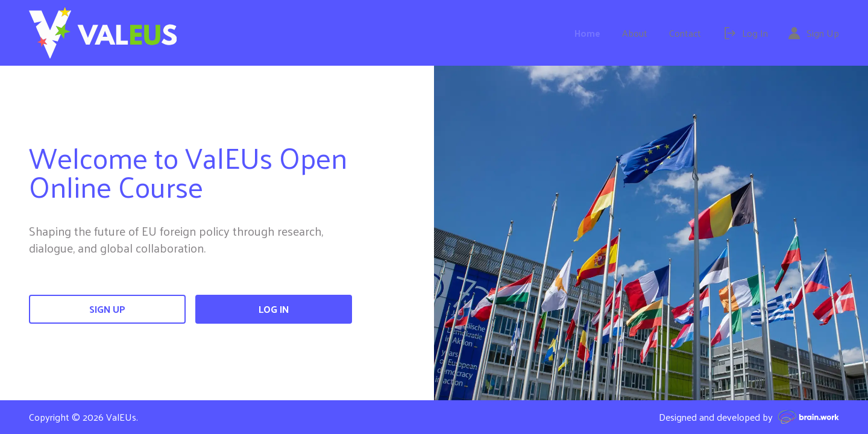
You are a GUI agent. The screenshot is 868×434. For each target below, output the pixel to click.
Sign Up (107, 309)
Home (587, 33)
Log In (274, 309)
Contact (685, 33)
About (635, 33)
